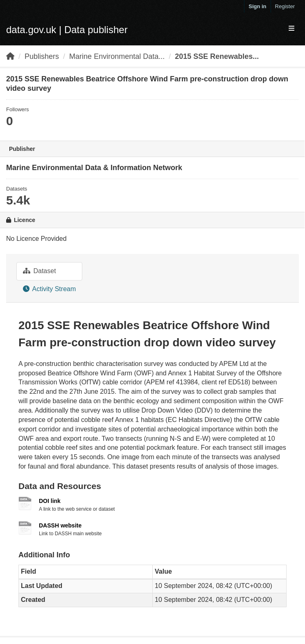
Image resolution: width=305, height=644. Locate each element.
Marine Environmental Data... (117, 56)
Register (285, 6)
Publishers (42, 56)
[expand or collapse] (291, 29)
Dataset (40, 271)
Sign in (257, 6)
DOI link (50, 501)
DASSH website (60, 525)
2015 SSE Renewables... (217, 56)
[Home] (10, 56)
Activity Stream (49, 289)
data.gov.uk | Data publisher (67, 30)
